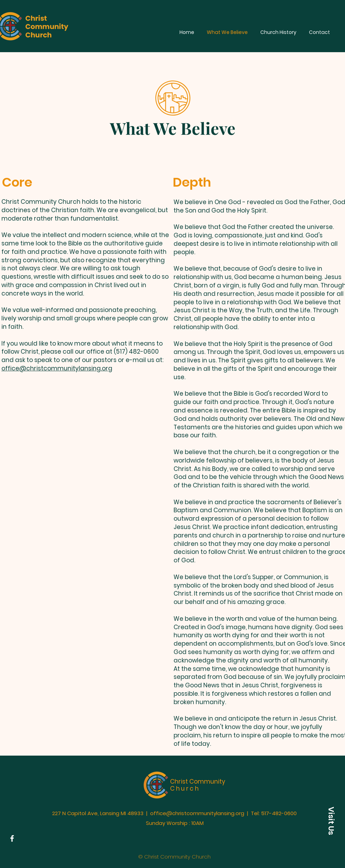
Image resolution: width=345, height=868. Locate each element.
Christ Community (198, 785)
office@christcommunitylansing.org (57, 368)
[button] (331, 821)
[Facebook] (12, 838)
